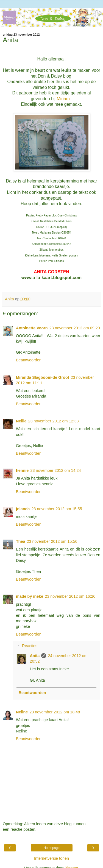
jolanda (23, 509)
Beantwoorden (29, 360)
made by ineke (30, 596)
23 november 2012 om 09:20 (75, 328)
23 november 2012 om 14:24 (55, 470)
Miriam (63, 99)
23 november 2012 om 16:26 (70, 596)
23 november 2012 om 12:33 (53, 421)
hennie (22, 470)
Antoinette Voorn (32, 328)
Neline (22, 712)
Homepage (51, 848)
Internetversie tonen (51, 858)
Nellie (21, 421)
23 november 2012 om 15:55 (57, 509)
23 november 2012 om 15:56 (52, 541)
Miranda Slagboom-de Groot (42, 377)
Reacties (30, 646)
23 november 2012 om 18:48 (55, 712)
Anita (35, 656)
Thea (21, 541)
